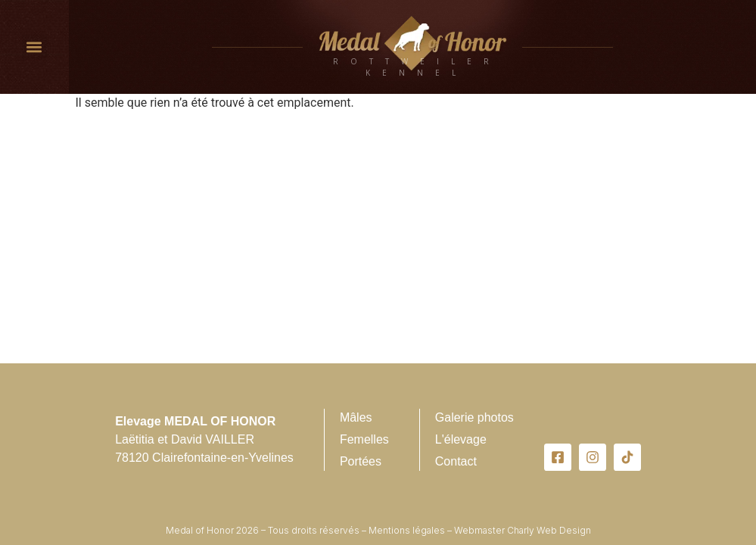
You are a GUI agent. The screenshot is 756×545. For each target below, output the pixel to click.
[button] (34, 47)
